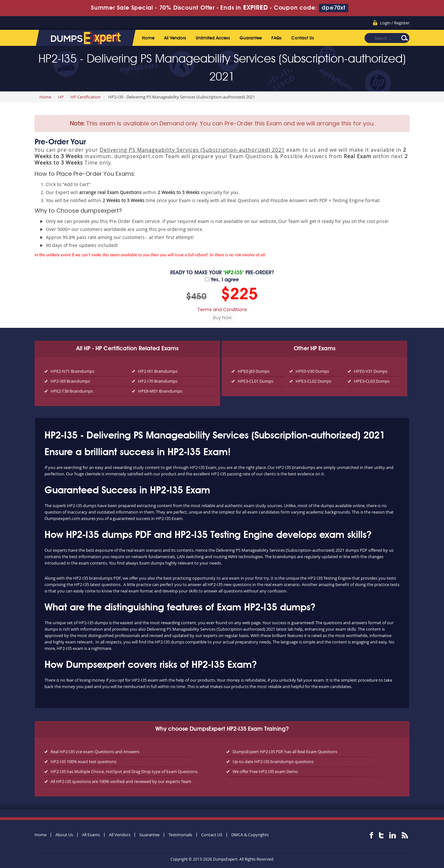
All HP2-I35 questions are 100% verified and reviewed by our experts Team (121, 781)
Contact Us (303, 38)
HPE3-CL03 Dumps (372, 381)
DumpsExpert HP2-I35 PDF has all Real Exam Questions (285, 752)
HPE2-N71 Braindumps (72, 371)
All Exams (91, 835)
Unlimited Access (213, 38)
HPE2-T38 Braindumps (72, 391)
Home (148, 38)
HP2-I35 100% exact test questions (83, 762)
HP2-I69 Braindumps (70, 381)
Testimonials (180, 835)
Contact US (212, 835)
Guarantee (251, 38)
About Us (64, 835)
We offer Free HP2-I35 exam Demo (265, 771)
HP (61, 97)
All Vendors (175, 38)
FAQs (276, 38)
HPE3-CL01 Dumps (255, 381)
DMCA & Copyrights (250, 835)
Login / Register (395, 23)
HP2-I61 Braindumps (158, 371)
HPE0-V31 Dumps (371, 371)
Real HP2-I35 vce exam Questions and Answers (95, 752)
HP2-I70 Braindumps (158, 381)
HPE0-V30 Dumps (312, 371)
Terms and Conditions (222, 310)
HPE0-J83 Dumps (254, 371)
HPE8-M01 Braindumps (160, 391)
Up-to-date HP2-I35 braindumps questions (273, 762)
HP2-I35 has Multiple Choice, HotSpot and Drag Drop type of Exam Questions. (124, 771)
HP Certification (86, 97)
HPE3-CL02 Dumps (313, 381)
